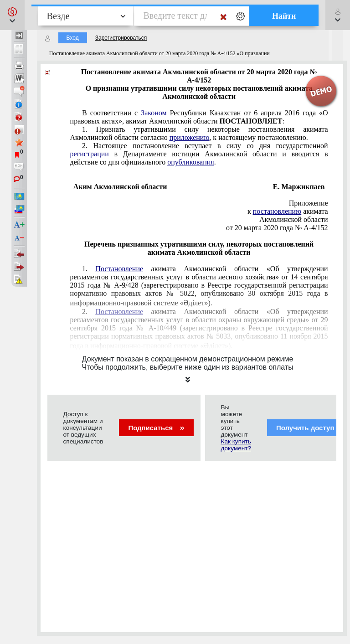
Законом (154, 113)
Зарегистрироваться (121, 38)
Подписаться (156, 428)
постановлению (277, 211)
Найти (284, 16)
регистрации (90, 154)
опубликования (191, 162)
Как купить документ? (236, 445)
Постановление (120, 269)
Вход (73, 38)
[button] (12, 15)
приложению (190, 137)
